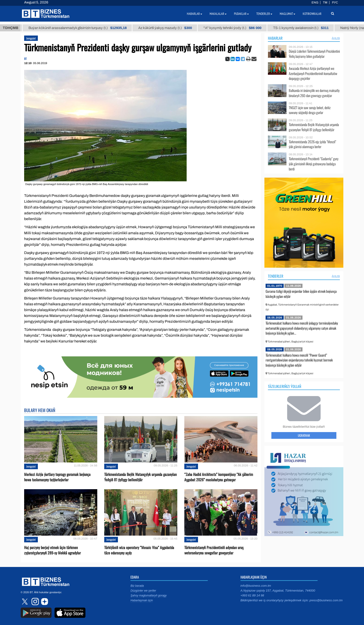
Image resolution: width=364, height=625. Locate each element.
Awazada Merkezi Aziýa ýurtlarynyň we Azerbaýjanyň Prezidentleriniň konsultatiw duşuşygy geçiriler (313, 73)
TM (325, 3)
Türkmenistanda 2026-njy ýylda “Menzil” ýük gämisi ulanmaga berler (312, 144)
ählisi (336, 38)
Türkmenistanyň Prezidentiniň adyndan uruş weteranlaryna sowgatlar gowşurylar (214, 550)
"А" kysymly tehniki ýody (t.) (236, 28)
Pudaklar (241, 14)
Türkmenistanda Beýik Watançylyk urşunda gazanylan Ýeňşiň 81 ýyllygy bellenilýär (140, 477)
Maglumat (288, 14)
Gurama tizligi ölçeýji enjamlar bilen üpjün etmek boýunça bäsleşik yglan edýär (301, 294)
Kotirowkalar (312, 14)
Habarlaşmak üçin (142, 600)
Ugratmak (304, 435)
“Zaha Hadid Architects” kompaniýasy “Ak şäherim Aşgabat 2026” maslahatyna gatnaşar (219, 477)
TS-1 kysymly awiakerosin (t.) (304, 28)
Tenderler (276, 276)
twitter (25, 602)
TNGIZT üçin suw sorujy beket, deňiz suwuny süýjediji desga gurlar (310, 110)
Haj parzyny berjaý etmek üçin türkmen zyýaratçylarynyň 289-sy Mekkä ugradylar (52, 550)
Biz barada (137, 586)
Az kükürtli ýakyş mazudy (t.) (169, 28)
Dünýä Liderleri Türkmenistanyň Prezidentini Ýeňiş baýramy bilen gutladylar (314, 54)
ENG (315, 3)
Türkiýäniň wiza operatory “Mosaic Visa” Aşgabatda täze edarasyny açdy (139, 550)
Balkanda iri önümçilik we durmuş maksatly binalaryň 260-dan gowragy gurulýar (314, 93)
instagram (35, 602)
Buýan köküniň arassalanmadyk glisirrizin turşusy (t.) (81, 28)
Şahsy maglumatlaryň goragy (148, 596)
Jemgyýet (31, 38)
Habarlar (275, 38)
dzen (44, 602)
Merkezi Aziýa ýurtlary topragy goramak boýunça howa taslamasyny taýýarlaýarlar (57, 477)
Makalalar (218, 14)
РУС (335, 3)
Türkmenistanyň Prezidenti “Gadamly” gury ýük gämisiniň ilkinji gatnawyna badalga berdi (314, 164)
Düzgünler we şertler (143, 591)
